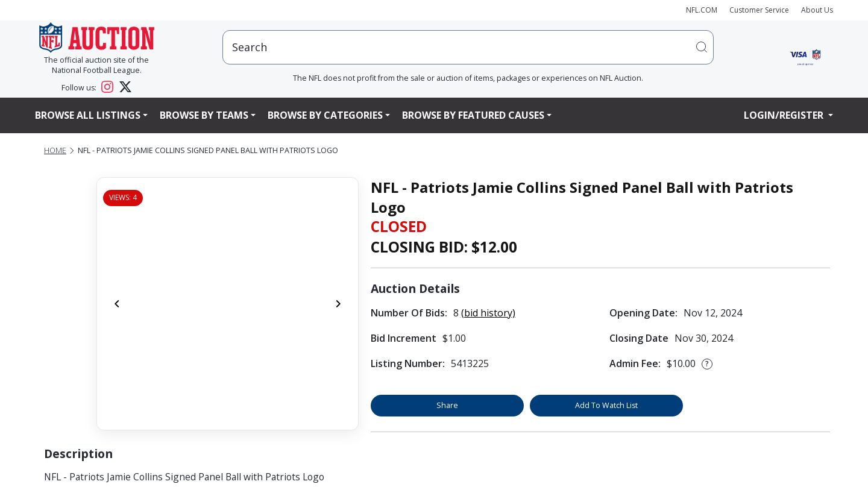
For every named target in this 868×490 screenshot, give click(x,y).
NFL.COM (702, 10)
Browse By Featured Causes (473, 115)
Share (447, 405)
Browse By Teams (204, 115)
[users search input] (468, 47)
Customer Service (759, 10)
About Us (817, 10)
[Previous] (117, 304)
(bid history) (488, 313)
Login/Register (785, 115)
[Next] (338, 304)
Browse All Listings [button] (88, 115)
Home (55, 150)
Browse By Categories (325, 115)
